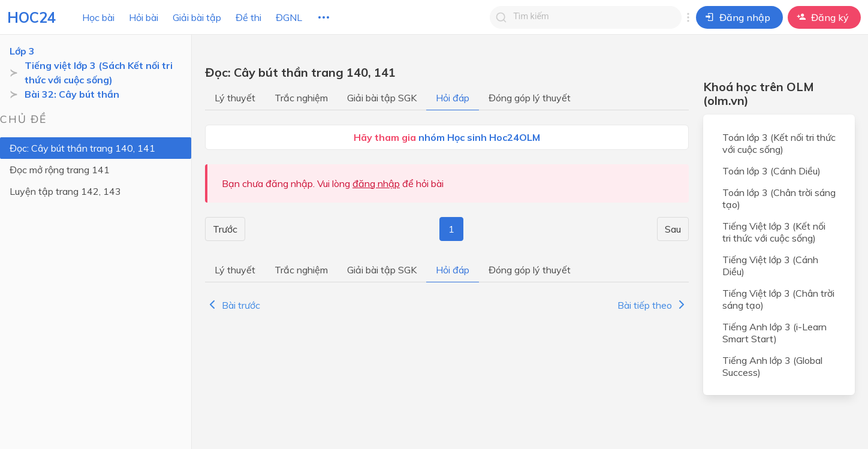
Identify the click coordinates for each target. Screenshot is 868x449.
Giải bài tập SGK (382, 98)
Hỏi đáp (453, 98)
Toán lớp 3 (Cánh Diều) (771, 171)
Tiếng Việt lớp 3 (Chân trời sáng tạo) (778, 299)
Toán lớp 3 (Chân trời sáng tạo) (779, 198)
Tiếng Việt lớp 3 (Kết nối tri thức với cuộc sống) (774, 232)
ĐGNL (289, 17)
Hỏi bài (144, 17)
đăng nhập (376, 183)
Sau (673, 229)
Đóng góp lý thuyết (530, 98)
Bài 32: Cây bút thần (72, 94)
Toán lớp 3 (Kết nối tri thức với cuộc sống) (779, 143)
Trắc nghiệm (301, 98)
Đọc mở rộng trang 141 (60, 170)
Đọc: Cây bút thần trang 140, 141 (82, 148)
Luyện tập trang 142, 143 (65, 191)
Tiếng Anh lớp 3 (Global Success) (772, 366)
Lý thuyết (235, 98)
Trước (225, 229)
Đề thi (248, 17)
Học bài (98, 17)
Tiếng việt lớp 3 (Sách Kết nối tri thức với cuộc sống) (99, 73)
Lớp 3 (22, 51)
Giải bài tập (197, 17)
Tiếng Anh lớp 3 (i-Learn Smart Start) (774, 333)
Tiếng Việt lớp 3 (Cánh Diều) (770, 266)
